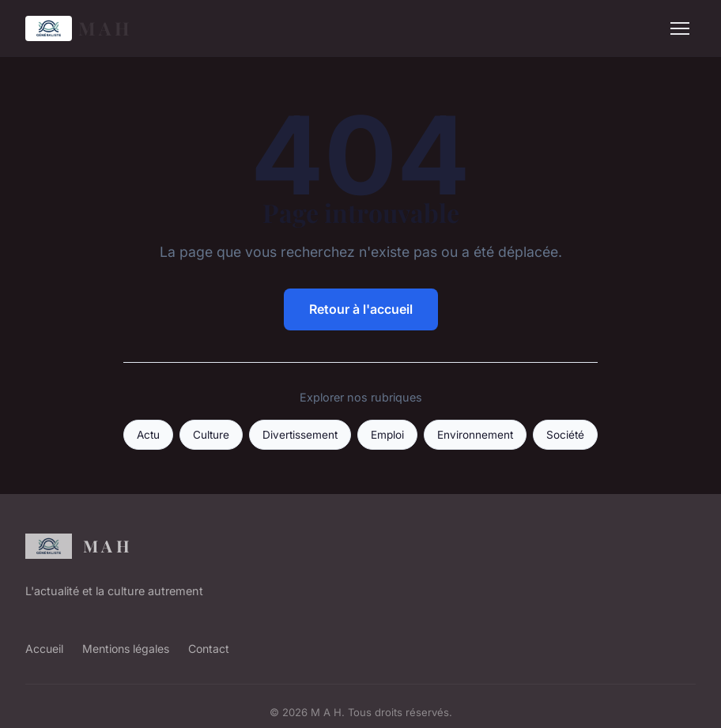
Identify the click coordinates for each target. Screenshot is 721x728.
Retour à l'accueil (361, 309)
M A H (77, 28)
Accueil (44, 649)
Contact (209, 649)
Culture (211, 435)
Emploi (387, 435)
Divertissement (300, 435)
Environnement (475, 435)
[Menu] (680, 28)
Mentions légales (126, 649)
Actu (148, 435)
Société (565, 435)
